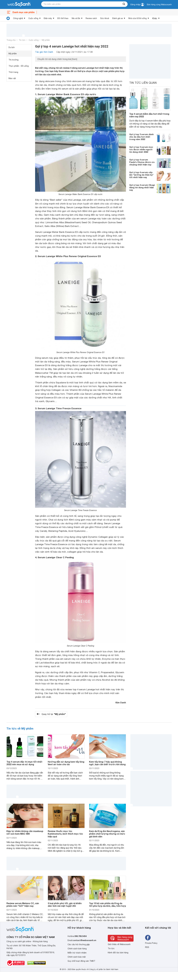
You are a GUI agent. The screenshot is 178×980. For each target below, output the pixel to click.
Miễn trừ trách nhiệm (77, 953)
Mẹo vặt (12, 78)
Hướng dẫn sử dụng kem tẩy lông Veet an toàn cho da (66, 763)
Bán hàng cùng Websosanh (159, 5)
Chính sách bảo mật (77, 957)
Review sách (91, 18)
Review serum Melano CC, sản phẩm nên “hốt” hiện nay (23, 905)
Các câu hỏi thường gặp (79, 944)
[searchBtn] (124, 4)
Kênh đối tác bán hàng (118, 953)
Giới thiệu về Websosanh (119, 944)
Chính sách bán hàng (77, 949)
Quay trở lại (54, 714)
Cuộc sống (33, 18)
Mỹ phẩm (46, 40)
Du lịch (12, 47)
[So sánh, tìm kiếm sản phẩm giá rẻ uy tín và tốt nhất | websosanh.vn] (19, 5)
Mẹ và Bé (76, 18)
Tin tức (22, 40)
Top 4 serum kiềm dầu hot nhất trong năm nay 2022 (149, 115)
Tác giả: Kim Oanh (44, 52)
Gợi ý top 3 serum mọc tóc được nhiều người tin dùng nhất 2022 (141, 149)
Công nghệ (18, 18)
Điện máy (48, 18)
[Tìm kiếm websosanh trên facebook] (148, 938)
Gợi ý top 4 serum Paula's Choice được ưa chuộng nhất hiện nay (142, 162)
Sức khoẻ (105, 18)
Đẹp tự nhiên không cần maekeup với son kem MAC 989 (25, 832)
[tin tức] (8, 18)
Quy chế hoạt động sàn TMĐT (81, 961)
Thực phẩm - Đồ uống (19, 66)
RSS (147, 947)
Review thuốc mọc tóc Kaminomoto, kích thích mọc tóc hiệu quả (65, 834)
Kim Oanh (121, 702)
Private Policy (151, 943)
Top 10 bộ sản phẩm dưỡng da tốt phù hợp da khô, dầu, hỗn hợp (108, 905)
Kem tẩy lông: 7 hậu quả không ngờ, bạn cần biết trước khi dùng (107, 763)
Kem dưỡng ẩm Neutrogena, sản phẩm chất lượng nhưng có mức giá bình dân (107, 834)
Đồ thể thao (63, 18)
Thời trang (13, 72)
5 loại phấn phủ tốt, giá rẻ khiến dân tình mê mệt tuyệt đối (65, 905)
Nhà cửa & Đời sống (137, 18)
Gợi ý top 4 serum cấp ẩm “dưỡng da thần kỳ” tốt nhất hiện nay (141, 175)
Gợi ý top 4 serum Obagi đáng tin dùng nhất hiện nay (142, 187)
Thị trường (13, 60)
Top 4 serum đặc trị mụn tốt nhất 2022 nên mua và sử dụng (24, 763)
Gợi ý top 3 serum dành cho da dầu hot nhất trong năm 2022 (141, 137)
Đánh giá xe (118, 18)
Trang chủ (11, 40)
